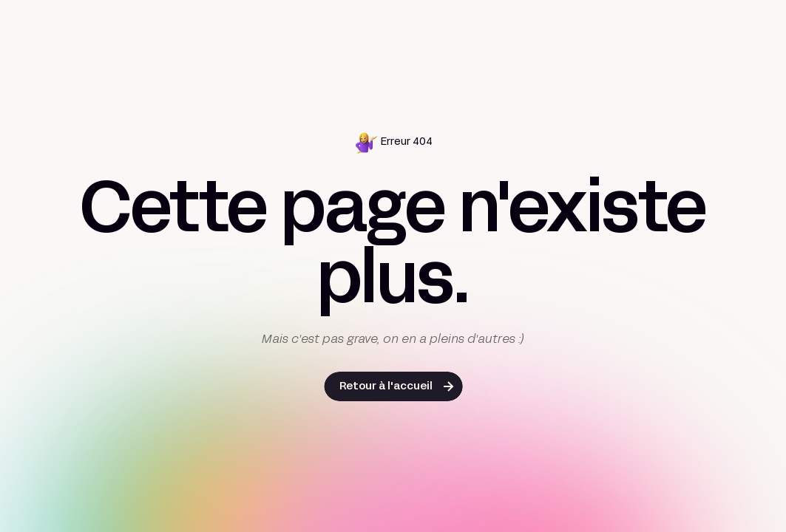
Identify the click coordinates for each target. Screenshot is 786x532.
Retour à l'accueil (386, 387)
